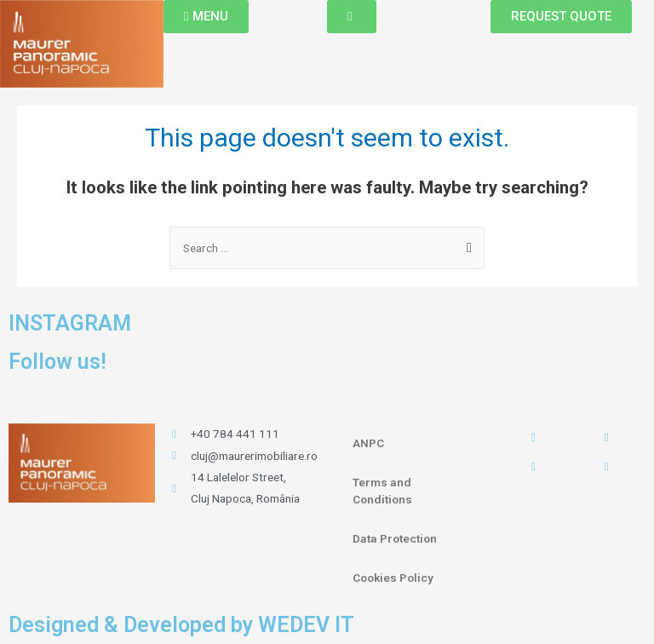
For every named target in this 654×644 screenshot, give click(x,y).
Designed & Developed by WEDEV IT (181, 625)
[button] (206, 17)
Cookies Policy (393, 578)
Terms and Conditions (382, 491)
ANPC (368, 443)
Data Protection (395, 538)
